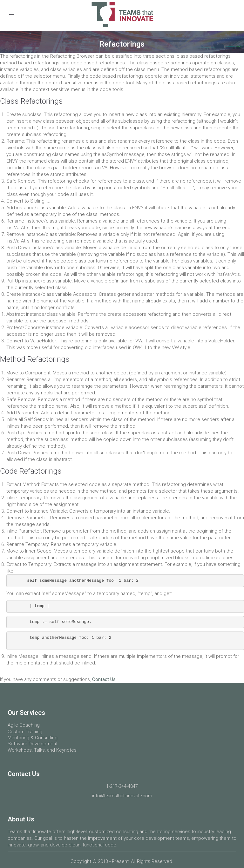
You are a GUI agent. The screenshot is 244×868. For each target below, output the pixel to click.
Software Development (33, 744)
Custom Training (25, 732)
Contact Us (104, 679)
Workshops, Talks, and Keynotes (42, 750)
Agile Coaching (24, 725)
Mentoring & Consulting (33, 738)
